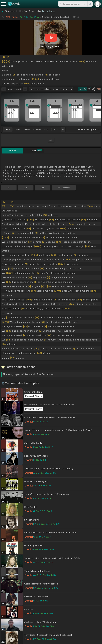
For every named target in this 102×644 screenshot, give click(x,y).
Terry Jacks (48, 11)
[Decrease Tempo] (4, 89)
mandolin (37, 130)
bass (56, 130)
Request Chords (34, 396)
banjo (47, 130)
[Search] (90, 4)
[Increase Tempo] (25, 89)
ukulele (27, 130)
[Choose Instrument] (63, 130)
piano (17, 130)
